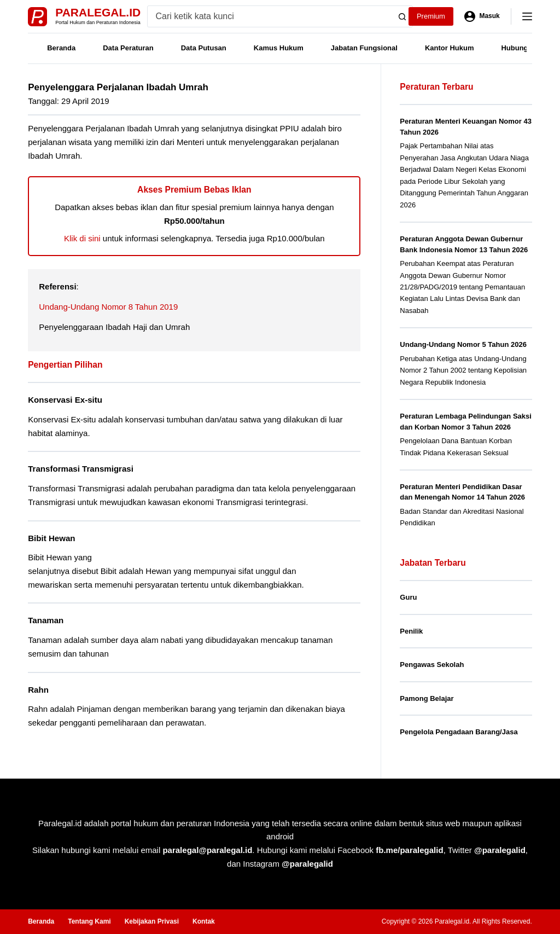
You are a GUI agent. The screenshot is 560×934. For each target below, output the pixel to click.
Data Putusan (204, 48)
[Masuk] (482, 16)
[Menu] (527, 16)
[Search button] (402, 16)
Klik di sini (82, 238)
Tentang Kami (89, 921)
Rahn (38, 690)
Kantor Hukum (450, 48)
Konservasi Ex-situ (65, 400)
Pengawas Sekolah (432, 665)
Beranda (61, 48)
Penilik (411, 631)
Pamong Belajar (427, 698)
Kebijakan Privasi (152, 921)
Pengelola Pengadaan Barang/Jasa (459, 732)
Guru (408, 597)
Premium (431, 16)
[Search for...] (270, 16)
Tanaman (46, 620)
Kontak (204, 921)
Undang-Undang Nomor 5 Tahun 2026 (463, 344)
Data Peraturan (128, 48)
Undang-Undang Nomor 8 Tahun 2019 (108, 307)
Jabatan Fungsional (364, 48)
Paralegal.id (98, 12)
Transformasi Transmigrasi (81, 469)
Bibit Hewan (51, 538)
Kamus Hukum (279, 48)
